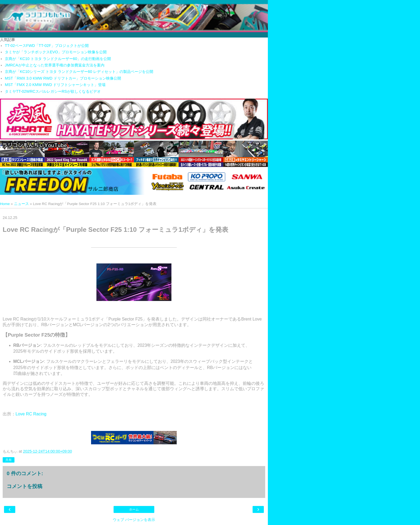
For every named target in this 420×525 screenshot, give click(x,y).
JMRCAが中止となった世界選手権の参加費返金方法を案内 (55, 65)
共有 (9, 460)
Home (5, 204)
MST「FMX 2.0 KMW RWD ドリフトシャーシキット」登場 (55, 85)
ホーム (134, 509)
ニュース (21, 204)
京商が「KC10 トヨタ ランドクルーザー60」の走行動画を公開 (58, 59)
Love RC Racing (31, 414)
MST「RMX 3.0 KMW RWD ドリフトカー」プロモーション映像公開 (63, 78)
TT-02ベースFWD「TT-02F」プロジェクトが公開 (47, 46)
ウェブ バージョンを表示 (134, 520)
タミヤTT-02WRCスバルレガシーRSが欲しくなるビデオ (53, 91)
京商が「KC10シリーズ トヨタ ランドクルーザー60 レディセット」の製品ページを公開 (79, 72)
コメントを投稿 (25, 486)
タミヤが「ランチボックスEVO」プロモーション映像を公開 (56, 52)
